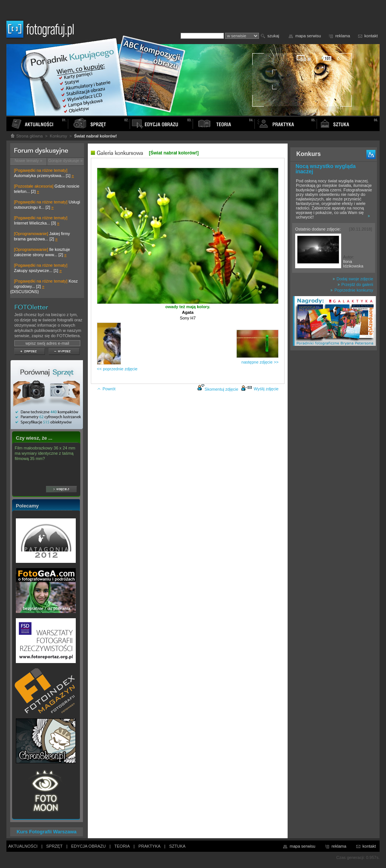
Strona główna (26, 136)
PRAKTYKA (149, 846)
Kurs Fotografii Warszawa (47, 832)
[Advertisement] (334, 472)
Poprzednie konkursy (352, 290)
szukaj (273, 36)
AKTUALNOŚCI (23, 846)
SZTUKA (177, 846)
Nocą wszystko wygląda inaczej (326, 169)
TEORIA (122, 846)
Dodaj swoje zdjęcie (353, 279)
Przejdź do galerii (355, 284)
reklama (342, 36)
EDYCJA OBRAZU (89, 846)
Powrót (106, 389)
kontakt (371, 36)
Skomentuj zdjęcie (221, 389)
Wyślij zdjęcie (260, 389)
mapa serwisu (308, 36)
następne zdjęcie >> (260, 362)
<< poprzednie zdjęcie (117, 369)
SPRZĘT (54, 846)
